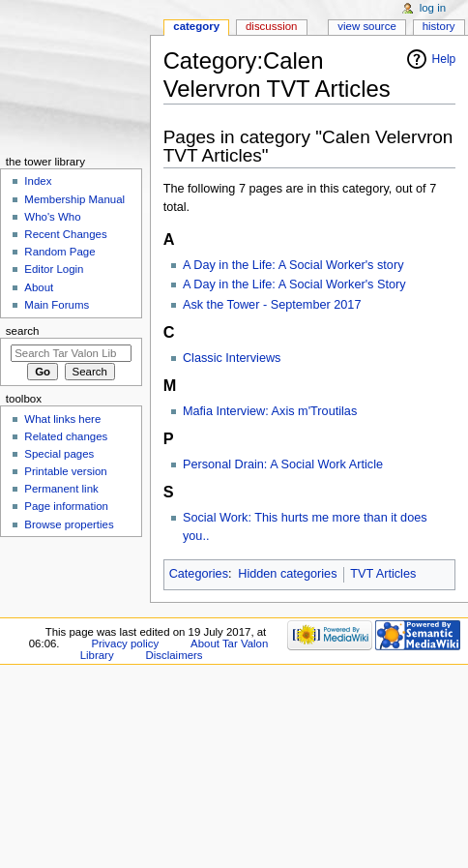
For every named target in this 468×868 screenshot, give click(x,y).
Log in (433, 8)
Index (38, 181)
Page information (66, 506)
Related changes (66, 436)
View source (366, 26)
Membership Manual (74, 199)
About (39, 287)
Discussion (271, 26)
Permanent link (61, 489)
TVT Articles (383, 574)
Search (23, 331)
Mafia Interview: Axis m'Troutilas (270, 411)
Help (444, 59)
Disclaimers (175, 655)
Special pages (59, 454)
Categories (199, 574)
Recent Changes (65, 234)
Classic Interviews (232, 358)
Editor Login (54, 269)
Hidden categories (287, 574)
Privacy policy (125, 644)
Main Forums (57, 305)
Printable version (65, 471)
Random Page (59, 252)
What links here (62, 419)
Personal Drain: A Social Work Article (283, 464)
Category (196, 26)
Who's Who (52, 217)
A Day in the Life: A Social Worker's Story (294, 284)
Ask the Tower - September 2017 (272, 305)
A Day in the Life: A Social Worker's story (293, 265)
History (439, 26)
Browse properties (69, 524)
